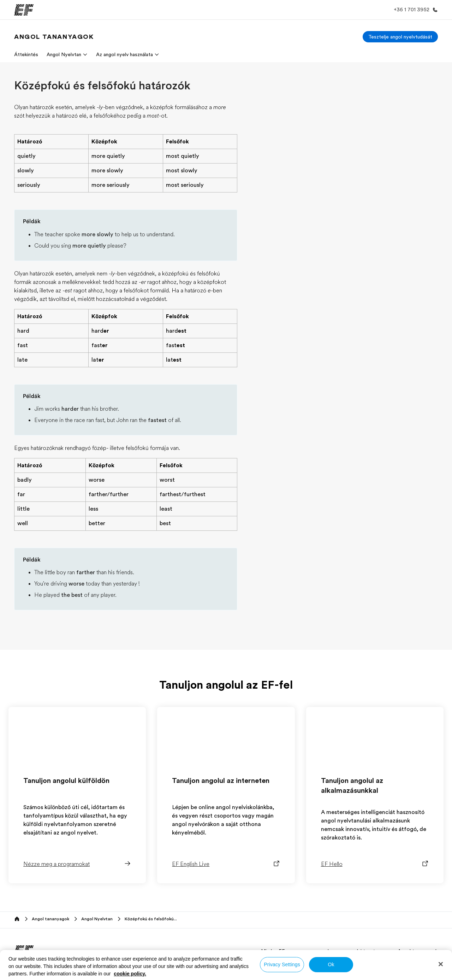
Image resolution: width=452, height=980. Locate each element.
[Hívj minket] (414, 10)
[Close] (441, 964)
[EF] (24, 10)
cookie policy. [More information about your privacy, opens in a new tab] (130, 974)
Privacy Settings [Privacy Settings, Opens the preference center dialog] (282, 964)
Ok (331, 964)
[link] (54, 37)
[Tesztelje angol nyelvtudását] (400, 37)
